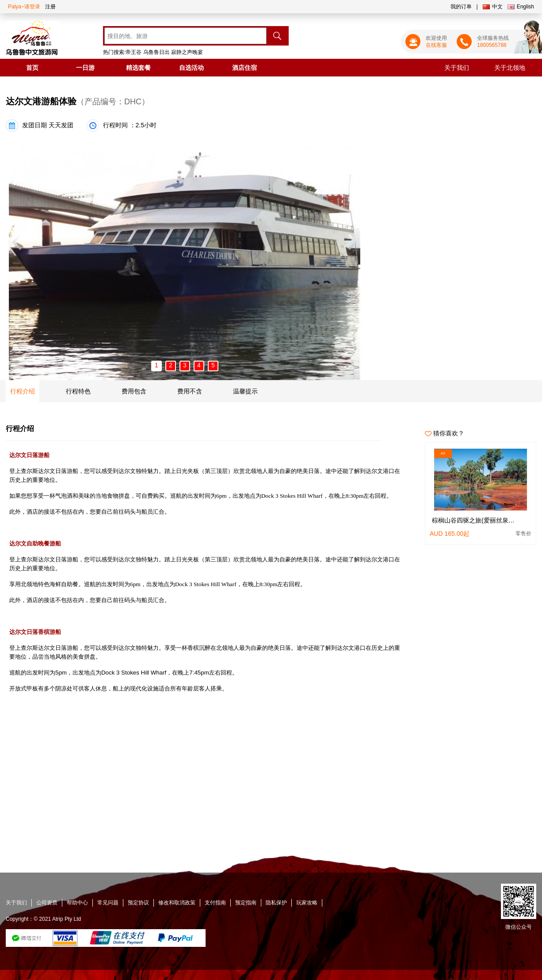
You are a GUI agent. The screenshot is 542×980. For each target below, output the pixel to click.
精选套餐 (138, 68)
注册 (50, 7)
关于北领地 (510, 68)
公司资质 (47, 903)
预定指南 (246, 903)
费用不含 (190, 391)
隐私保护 (276, 903)
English (521, 7)
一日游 (85, 68)
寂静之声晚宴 (187, 52)
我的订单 (461, 7)
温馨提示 (245, 391)
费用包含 (134, 391)
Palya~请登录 (24, 7)
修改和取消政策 (177, 903)
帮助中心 (77, 903)
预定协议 (138, 903)
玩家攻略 (307, 903)
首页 (32, 68)
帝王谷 (134, 52)
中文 (493, 7)
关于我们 (457, 68)
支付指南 (215, 903)
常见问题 (108, 903)
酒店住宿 (244, 68)
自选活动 (191, 68)
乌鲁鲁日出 (156, 52)
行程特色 (78, 391)
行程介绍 (23, 391)
